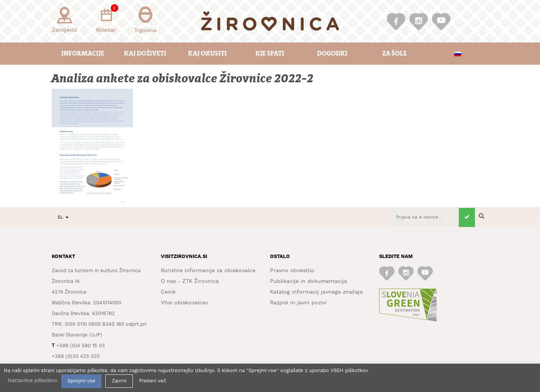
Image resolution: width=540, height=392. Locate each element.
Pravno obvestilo (292, 271)
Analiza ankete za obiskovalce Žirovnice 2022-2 (183, 79)
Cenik (168, 292)
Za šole (394, 53)
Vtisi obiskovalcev (184, 303)
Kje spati (270, 53)
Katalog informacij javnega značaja (316, 292)
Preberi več (153, 381)
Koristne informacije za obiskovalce (208, 271)
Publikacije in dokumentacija (308, 281)
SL (63, 217)
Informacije (83, 53)
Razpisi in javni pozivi (298, 303)
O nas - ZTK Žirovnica (190, 281)
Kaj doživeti (145, 53)
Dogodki (332, 53)
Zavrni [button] (119, 381)
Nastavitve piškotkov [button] (33, 381)
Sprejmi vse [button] (81, 381)
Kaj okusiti (207, 53)
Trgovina (145, 20)
